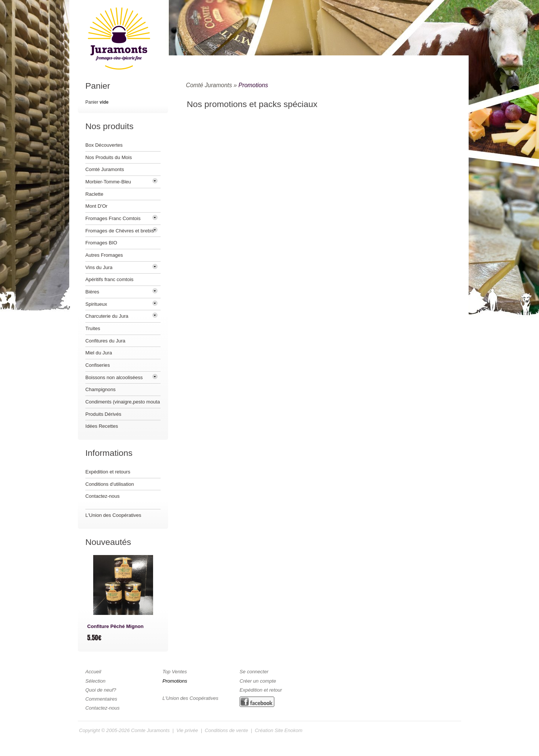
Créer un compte (258, 681)
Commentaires (101, 699)
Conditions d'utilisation (110, 484)
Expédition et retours (108, 472)
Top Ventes (175, 672)
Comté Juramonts (209, 85)
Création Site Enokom (279, 730)
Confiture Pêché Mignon (115, 626)
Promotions (253, 85)
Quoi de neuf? (101, 690)
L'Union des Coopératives (113, 515)
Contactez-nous (103, 496)
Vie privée (187, 730)
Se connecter (254, 672)
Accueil (93, 672)
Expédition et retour (261, 690)
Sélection (95, 681)
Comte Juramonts (150, 730)
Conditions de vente (226, 730)
